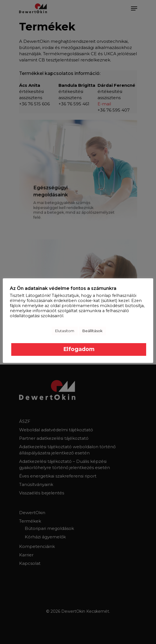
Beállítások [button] (92, 331)
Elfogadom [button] (79, 349)
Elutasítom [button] (65, 331)
